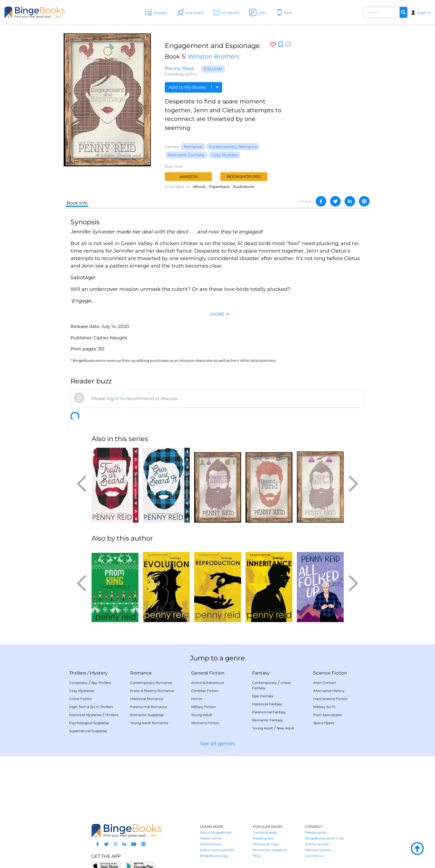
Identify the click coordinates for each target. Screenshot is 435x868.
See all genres (217, 744)
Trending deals (265, 832)
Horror (197, 699)
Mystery (99, 673)
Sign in (424, 12)
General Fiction (208, 673)
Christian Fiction (205, 691)
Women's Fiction (205, 723)
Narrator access (318, 850)
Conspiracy (78, 683)
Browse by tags (266, 844)
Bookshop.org (244, 177)
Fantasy (261, 673)
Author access (317, 844)
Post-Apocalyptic (328, 715)
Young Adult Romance (149, 723)
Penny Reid (179, 68)
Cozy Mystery (224, 155)
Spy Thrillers (101, 683)
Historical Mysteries (85, 715)
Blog (257, 856)
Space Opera (324, 723)
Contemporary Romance (233, 147)
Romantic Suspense (147, 715)
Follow (213, 69)
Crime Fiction (80, 699)
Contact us (314, 856)
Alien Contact (325, 683)
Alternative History (329, 691)
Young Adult (202, 715)
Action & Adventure (208, 683)
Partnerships (211, 844)
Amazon (189, 177)
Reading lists (263, 838)
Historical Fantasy (267, 704)
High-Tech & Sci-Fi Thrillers (91, 707)
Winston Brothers (214, 56)
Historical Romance (147, 699)
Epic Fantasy (263, 696)
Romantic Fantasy (268, 720)
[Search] (403, 12)
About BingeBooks (216, 832)
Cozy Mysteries (82, 691)
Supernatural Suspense (88, 731)
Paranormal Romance (149, 707)
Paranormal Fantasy (269, 712)
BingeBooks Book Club (324, 838)
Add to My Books (194, 87)
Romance (193, 147)
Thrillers (78, 673)
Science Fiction (330, 673)
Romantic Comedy (186, 155)
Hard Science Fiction (330, 699)
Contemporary (265, 683)
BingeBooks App (214, 856)
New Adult (285, 728)
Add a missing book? (217, 850)
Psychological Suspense (89, 723)
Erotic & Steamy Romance (152, 691)
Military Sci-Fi (324, 707)
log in (113, 399)
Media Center (211, 838)
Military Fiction (203, 707)
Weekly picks (316, 832)
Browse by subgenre (270, 850)
